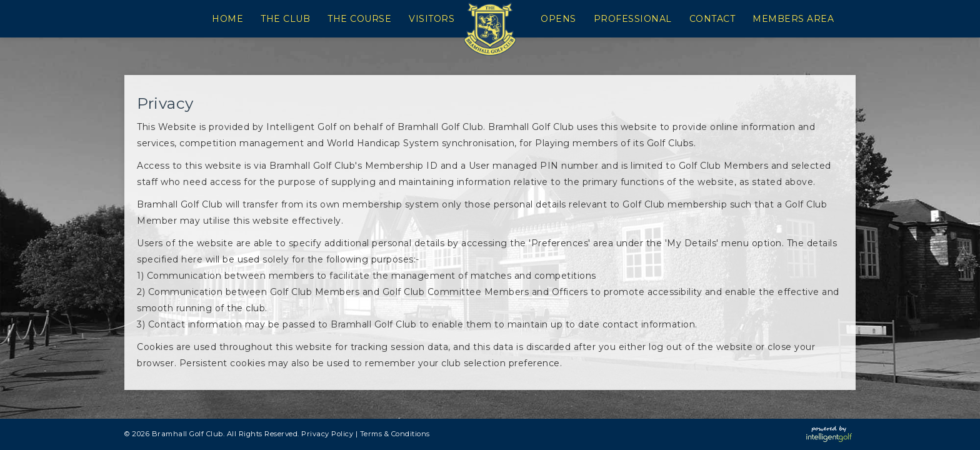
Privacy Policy (327, 434)
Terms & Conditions (395, 434)
